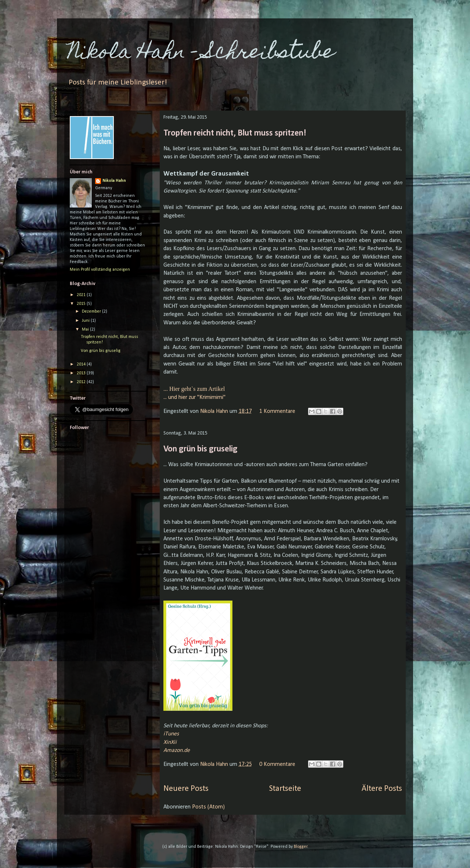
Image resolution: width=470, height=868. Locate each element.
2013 (82, 373)
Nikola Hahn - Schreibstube (201, 53)
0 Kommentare (277, 764)
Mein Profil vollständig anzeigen (100, 270)
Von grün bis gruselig (200, 449)
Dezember (92, 311)
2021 (82, 295)
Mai (86, 329)
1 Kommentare (277, 411)
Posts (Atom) (208, 807)
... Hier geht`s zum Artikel (194, 389)
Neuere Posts (186, 789)
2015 (82, 304)
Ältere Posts (382, 789)
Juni (86, 321)
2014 (82, 364)
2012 (82, 382)
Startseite (285, 789)
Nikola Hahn (215, 411)
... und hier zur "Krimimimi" (194, 397)
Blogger (301, 847)
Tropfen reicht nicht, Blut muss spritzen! (235, 133)
